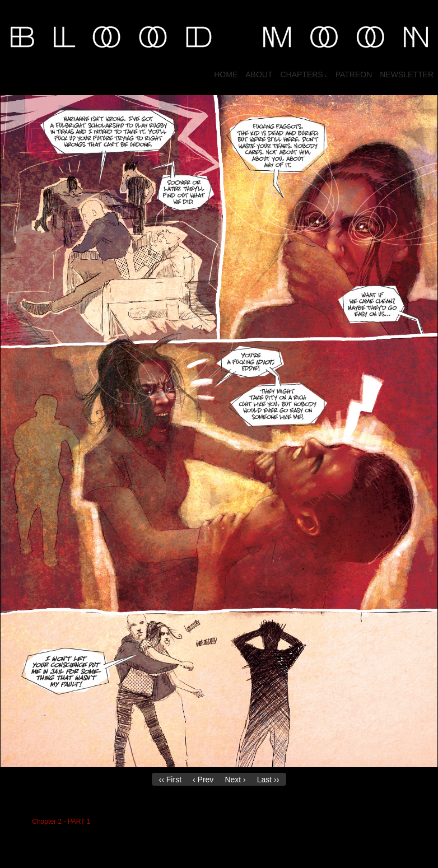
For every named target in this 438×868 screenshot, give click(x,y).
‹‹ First (170, 780)
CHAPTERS (304, 75)
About (259, 74)
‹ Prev (203, 780)
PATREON (354, 74)
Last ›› (268, 780)
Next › (235, 780)
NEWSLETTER (407, 74)
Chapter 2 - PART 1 (61, 822)
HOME (226, 74)
